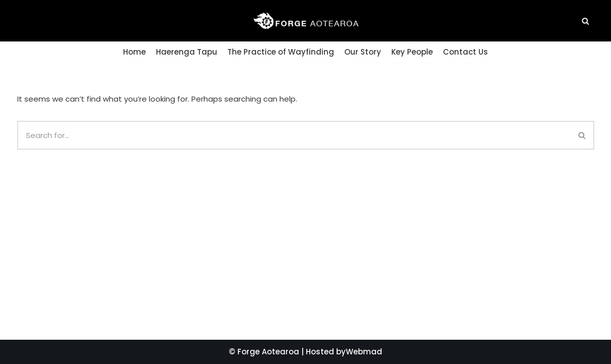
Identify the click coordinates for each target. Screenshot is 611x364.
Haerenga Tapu (187, 52)
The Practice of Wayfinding (281, 52)
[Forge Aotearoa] (306, 21)
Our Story (363, 52)
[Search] (582, 135)
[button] (585, 21)
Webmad (364, 352)
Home (134, 52)
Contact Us (465, 52)
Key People (412, 52)
